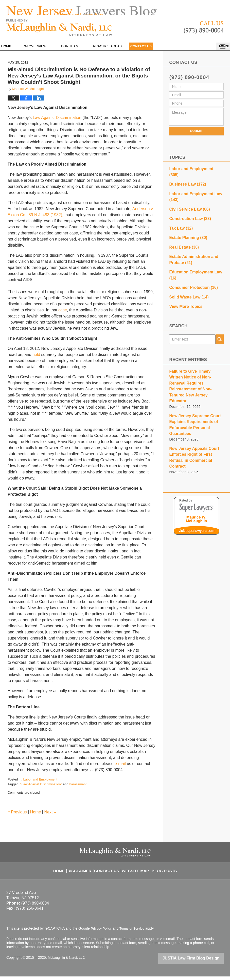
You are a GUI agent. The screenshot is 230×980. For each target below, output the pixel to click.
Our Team (82, 51)
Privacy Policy (102, 933)
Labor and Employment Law (193, 193)
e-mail (120, 768)
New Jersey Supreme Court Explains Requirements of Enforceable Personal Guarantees (192, 397)
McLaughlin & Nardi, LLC (68, 962)
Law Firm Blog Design (199, 962)
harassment (78, 788)
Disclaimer (85, 872)
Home (12, 51)
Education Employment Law (193, 266)
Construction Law (188, 213)
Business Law (186, 182)
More (219, 51)
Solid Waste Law (187, 286)
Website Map (135, 872)
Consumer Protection (191, 277)
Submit (197, 135)
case (63, 314)
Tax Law (180, 222)
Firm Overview (45, 51)
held (37, 359)
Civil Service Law (187, 205)
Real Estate (182, 240)
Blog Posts (160, 872)
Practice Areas (120, 51)
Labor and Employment (40, 784)
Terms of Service (134, 933)
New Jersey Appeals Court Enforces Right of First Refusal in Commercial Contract (195, 425)
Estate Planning (186, 231)
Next (50, 816)
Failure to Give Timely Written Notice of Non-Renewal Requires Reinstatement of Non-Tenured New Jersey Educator (196, 367)
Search (220, 327)
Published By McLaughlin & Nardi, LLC (204, 32)
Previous (17, 816)
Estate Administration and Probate (191, 252)
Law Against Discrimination (58, 122)
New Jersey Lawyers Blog (59, 32)
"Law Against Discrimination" (41, 788)
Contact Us (159, 51)
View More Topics (184, 295)
